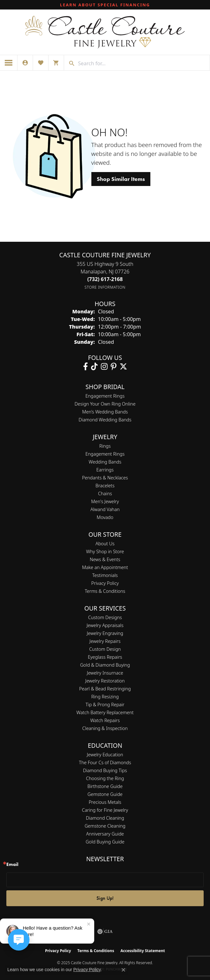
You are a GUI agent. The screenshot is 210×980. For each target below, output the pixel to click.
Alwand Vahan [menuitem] (105, 509)
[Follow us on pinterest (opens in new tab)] (114, 367)
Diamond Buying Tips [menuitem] (105, 770)
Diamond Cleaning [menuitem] (105, 818)
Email (12, 865)
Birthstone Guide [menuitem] (105, 786)
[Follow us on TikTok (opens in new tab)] (94, 367)
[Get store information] (105, 287)
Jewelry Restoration (105, 681)
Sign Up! (105, 898)
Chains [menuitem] (105, 493)
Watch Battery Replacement (105, 712)
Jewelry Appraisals (105, 625)
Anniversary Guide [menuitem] (105, 834)
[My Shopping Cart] (56, 63)
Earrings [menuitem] (105, 470)
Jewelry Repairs (105, 641)
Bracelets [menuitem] (105, 486)
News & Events (105, 559)
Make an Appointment (105, 567)
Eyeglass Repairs (105, 657)
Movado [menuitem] (105, 517)
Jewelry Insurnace (105, 673)
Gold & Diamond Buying (105, 665)
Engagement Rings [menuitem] (105, 454)
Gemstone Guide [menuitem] (105, 794)
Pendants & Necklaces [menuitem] (105, 478)
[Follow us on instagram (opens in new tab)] (104, 367)
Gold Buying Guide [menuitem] (105, 842)
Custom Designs (105, 617)
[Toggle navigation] (9, 63)
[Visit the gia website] (105, 932)
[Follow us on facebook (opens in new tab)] (85, 367)
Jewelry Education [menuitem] (105, 755)
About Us (105, 544)
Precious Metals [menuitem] (105, 802)
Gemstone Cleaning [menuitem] (105, 826)
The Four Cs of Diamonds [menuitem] (105, 762)
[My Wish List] (41, 63)
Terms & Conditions (105, 591)
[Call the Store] (105, 279)
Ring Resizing (105, 697)
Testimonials (105, 575)
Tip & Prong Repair (105, 705)
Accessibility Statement (143, 951)
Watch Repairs (105, 720)
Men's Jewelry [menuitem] (105, 501)
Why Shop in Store (105, 551)
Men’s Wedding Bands (105, 412)
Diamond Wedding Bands (105, 420)
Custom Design (105, 649)
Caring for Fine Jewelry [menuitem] (105, 810)
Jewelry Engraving (105, 633)
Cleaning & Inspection (105, 728)
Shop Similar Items (121, 179)
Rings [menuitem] (105, 446)
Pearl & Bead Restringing (105, 689)
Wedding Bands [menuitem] (105, 462)
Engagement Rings (105, 396)
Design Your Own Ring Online (105, 404)
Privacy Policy (105, 583)
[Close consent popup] (123, 970)
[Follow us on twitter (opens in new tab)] (123, 367)
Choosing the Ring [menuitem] (105, 778)
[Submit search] (69, 63)
